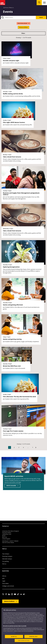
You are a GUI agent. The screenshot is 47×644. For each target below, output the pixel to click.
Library (4, 576)
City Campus (6, 554)
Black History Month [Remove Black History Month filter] (23, 23)
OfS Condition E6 (38, 609)
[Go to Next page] (36, 447)
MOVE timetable (11, 486)
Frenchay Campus (7, 556)
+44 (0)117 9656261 (14, 541)
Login (4, 581)
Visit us (4, 564)
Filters (23, 33)
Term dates (5, 583)
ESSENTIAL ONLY (33, 642)
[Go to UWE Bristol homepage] (4, 8)
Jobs (3, 578)
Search (41, 17)
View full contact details (8, 543)
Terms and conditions (28, 609)
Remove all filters (23, 27)
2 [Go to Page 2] (14, 447)
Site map (4, 609)
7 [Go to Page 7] (33, 447)
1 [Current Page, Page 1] (10, 447)
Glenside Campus (7, 559)
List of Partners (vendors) (9, 638)
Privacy (16, 609)
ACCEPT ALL (14, 642)
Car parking (5, 561)
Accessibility (10, 609)
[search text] (18, 17)
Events (7, 8)
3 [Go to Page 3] (19, 447)
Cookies (21, 609)
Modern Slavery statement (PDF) (9, 610)
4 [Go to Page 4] (23, 447)
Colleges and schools (8, 586)
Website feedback (9, 601)
